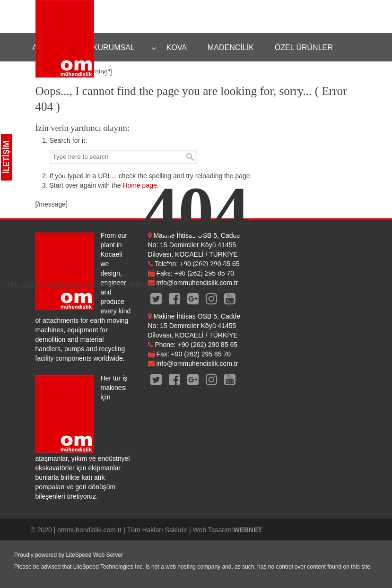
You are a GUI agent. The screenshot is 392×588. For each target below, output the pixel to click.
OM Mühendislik (65, 39)
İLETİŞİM (6, 157)
